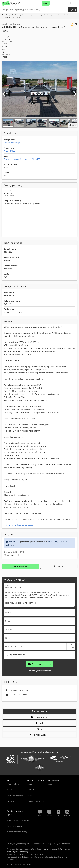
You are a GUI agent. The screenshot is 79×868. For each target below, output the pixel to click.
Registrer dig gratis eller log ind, (32, 542)
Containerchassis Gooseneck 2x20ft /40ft (22, 159)
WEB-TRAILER (10, 151)
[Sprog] (72, 3)
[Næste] (75, 94)
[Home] (20, 15)
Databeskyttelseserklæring (39, 671)
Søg (73, 10)
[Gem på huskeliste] (72, 24)
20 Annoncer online (12, 555)
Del (39, 729)
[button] (76, 3)
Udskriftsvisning (39, 717)
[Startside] (2, 15)
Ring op (59, 566)
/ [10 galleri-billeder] (73, 125)
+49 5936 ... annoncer (17, 690)
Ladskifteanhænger (12, 143)
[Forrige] (4, 94)
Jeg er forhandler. (17, 655)
